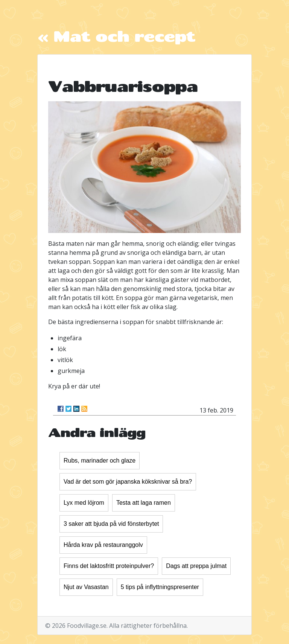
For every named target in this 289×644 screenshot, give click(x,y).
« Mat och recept (116, 36)
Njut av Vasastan (86, 587)
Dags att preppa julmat (196, 566)
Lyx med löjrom (84, 503)
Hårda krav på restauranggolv (103, 545)
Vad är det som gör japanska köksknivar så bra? (128, 482)
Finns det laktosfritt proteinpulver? (109, 566)
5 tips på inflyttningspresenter (160, 587)
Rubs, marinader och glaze (100, 461)
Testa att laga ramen (144, 503)
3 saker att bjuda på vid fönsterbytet (111, 524)
